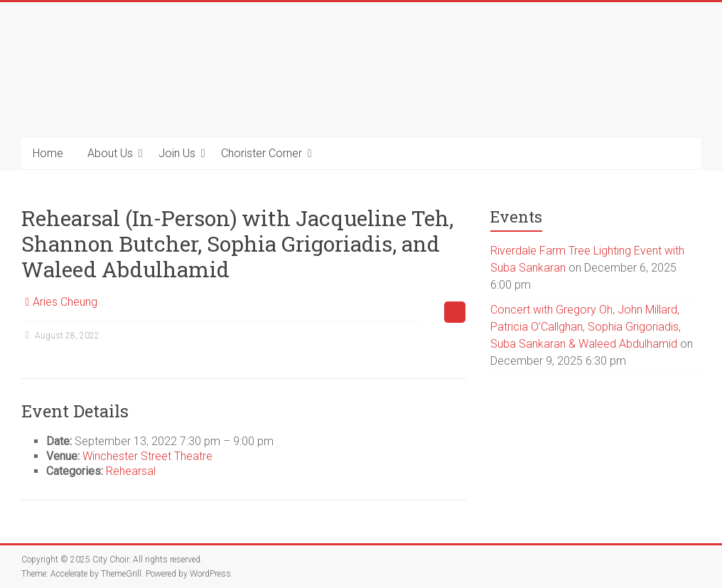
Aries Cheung (65, 302)
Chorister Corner (262, 153)
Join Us (177, 153)
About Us (110, 153)
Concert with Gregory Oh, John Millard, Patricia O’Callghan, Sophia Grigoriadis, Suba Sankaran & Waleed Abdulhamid (586, 327)
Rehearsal (131, 471)
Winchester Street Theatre (147, 456)
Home (48, 153)
